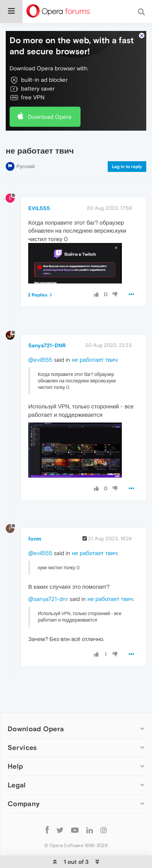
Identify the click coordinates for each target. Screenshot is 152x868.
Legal (17, 785)
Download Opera (50, 117)
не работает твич (95, 360)
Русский (26, 166)
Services (22, 747)
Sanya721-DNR (47, 345)
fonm (35, 539)
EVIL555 (39, 208)
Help (15, 766)
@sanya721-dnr (48, 599)
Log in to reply (127, 167)
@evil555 (40, 360)
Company (24, 804)
